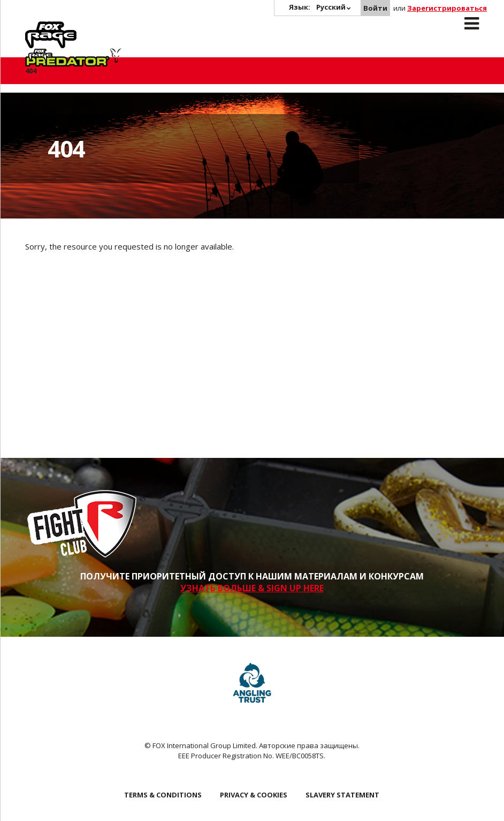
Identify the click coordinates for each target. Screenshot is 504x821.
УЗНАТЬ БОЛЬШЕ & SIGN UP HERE (252, 588)
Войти (375, 8)
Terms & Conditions (163, 795)
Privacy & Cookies (254, 795)
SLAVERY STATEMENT (342, 795)
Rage (35, 27)
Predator (121, 27)
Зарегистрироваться (447, 8)
